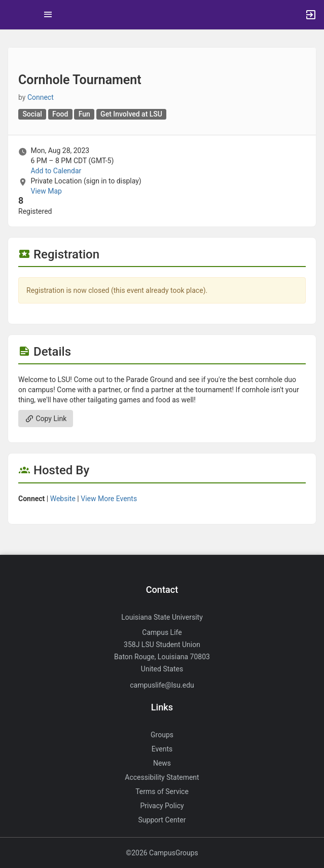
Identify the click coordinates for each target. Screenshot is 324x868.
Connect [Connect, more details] (41, 97)
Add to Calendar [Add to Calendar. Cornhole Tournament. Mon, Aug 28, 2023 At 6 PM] (56, 171)
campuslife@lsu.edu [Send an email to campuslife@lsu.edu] (162, 685)
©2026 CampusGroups (162, 853)
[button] (13, 15)
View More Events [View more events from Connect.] (109, 499)
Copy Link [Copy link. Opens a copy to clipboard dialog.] (46, 419)
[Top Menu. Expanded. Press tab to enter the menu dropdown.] (48, 15)
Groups (162, 735)
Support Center (162, 820)
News (162, 763)
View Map (46, 191)
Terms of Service (162, 791)
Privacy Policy (162, 806)
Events (162, 749)
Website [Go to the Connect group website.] (63, 499)
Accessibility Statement (162, 777)
